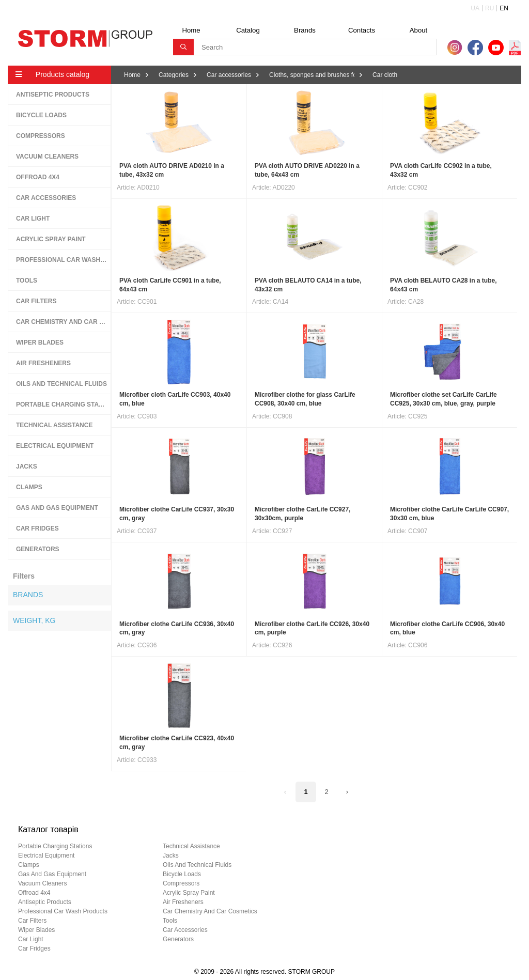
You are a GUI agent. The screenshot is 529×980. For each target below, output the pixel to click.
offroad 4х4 (34, 893)
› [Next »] (347, 792)
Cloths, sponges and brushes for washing (312, 75)
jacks (171, 855)
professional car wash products (63, 911)
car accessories (185, 930)
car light (31, 939)
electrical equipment (46, 855)
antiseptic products (45, 902)
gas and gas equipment (52, 874)
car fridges (34, 948)
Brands (305, 30)
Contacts (362, 30)
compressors (181, 883)
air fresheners (183, 902)
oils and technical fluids (197, 865)
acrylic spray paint (189, 893)
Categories (174, 75)
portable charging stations (55, 846)
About (418, 30)
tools (170, 921)
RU (489, 8)
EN (504, 8)
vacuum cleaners (43, 883)
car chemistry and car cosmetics (210, 911)
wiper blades (36, 930)
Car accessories (229, 75)
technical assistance (191, 846)
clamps (29, 865)
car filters (32, 921)
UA (475, 8)
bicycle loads (182, 874)
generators (178, 939)
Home (191, 30)
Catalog (248, 30)
